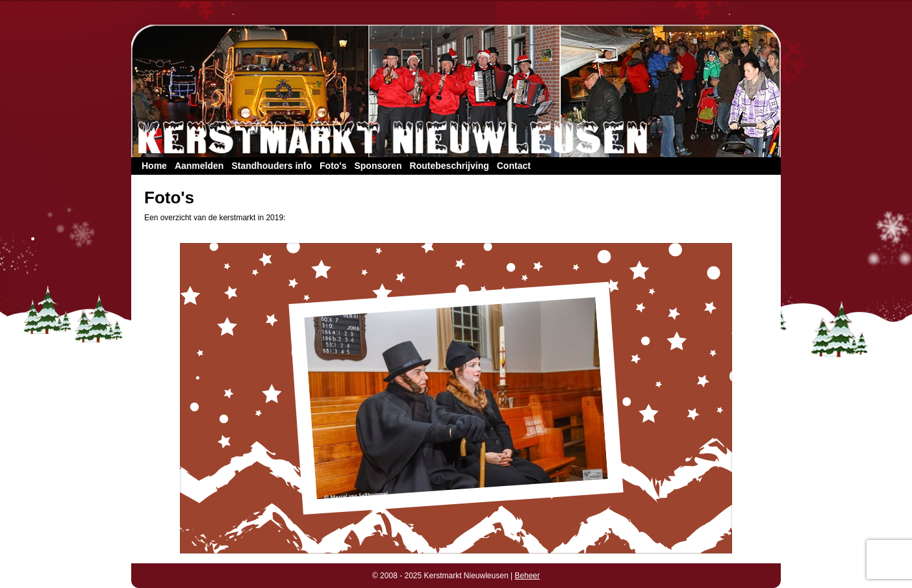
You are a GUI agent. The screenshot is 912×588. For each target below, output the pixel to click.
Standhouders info (272, 166)
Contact (514, 166)
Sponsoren (378, 166)
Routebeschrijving (450, 166)
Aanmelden (199, 166)
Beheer (527, 576)
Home (154, 166)
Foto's (333, 166)
